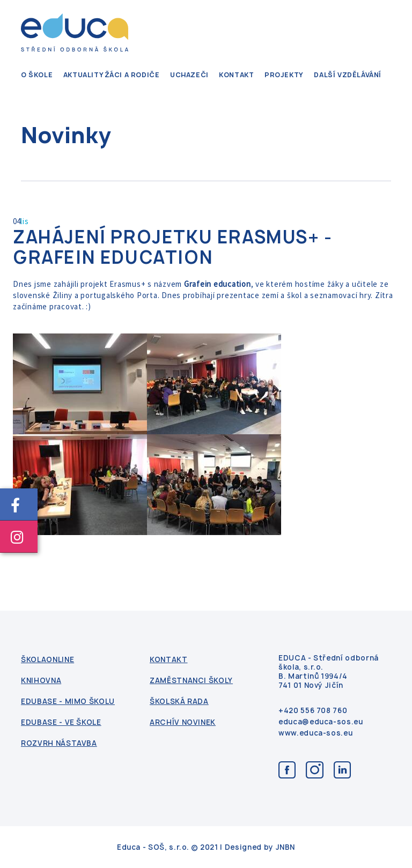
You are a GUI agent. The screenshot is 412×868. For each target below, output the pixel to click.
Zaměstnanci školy (191, 681)
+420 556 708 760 (313, 711)
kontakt (236, 75)
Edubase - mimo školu (68, 702)
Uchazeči (189, 75)
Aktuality (83, 75)
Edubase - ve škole (61, 722)
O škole (37, 75)
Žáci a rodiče (132, 75)
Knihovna (41, 681)
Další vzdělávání (348, 75)
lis (24, 221)
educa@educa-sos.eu (321, 722)
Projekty (284, 75)
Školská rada (179, 702)
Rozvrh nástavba (59, 743)
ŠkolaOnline (47, 660)
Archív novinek (183, 722)
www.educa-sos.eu (315, 733)
